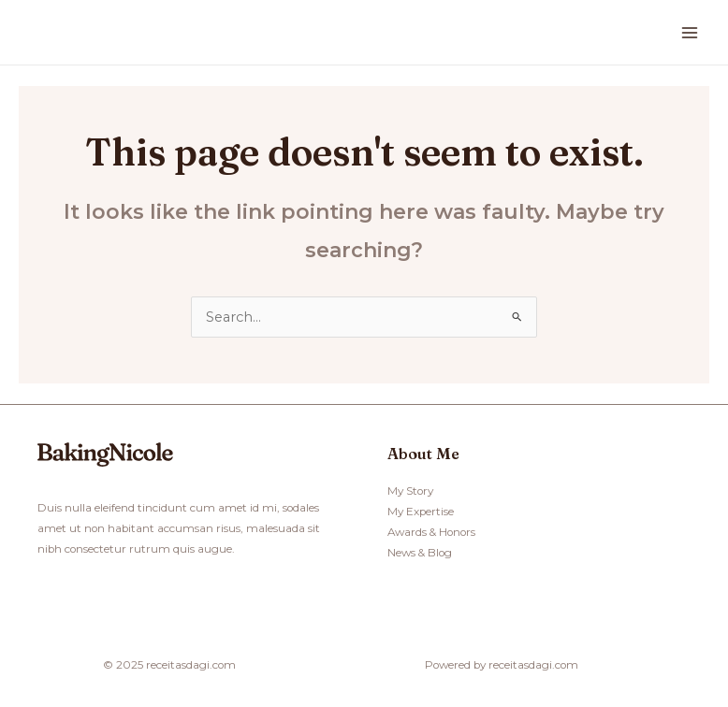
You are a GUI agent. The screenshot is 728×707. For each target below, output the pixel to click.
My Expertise (421, 512)
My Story (410, 491)
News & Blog (420, 553)
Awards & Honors (431, 532)
